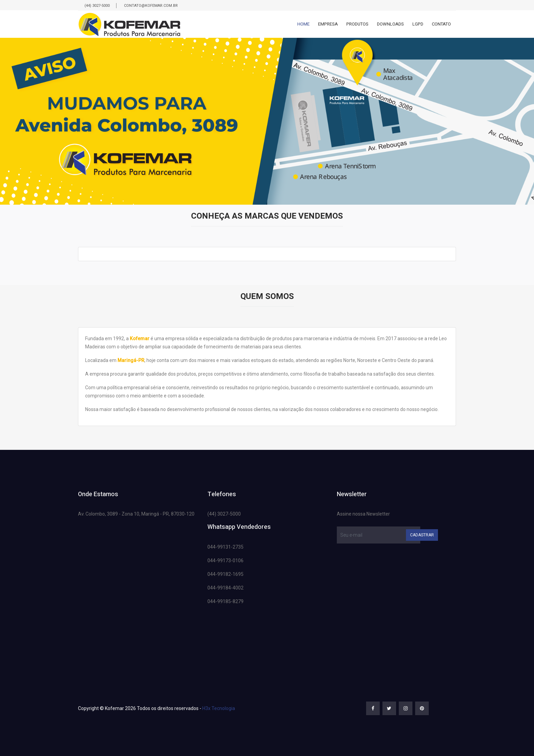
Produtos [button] (357, 24)
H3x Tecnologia (219, 708)
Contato (441, 24)
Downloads (390, 24)
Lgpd (418, 24)
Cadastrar (422, 535)
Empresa (328, 24)
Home (303, 24)
